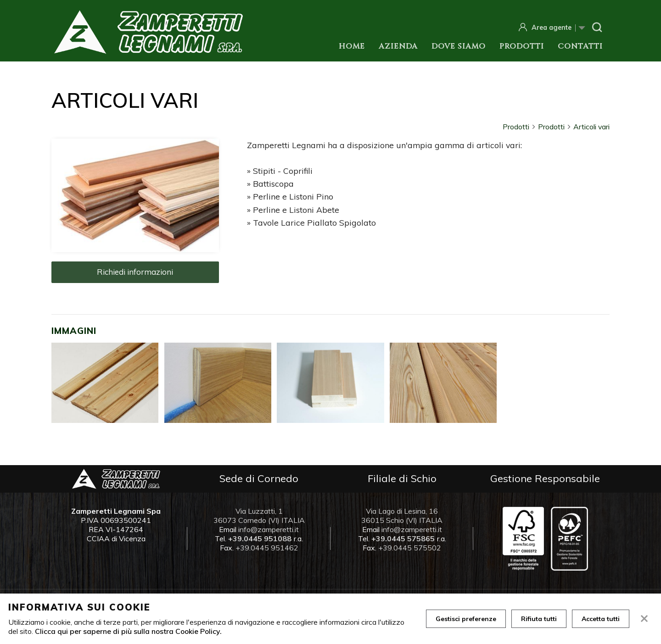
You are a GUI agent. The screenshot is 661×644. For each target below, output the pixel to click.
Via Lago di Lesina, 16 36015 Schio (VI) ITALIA (402, 516)
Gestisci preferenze (466, 619)
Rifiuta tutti (539, 619)
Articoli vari (591, 127)
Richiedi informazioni (135, 272)
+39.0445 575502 (410, 548)
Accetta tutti (601, 619)
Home (352, 46)
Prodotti (522, 46)
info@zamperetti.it (269, 529)
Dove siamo (459, 46)
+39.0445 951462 (267, 548)
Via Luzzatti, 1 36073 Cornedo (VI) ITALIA (259, 516)
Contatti (580, 46)
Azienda (398, 46)
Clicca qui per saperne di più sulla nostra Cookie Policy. (128, 631)
